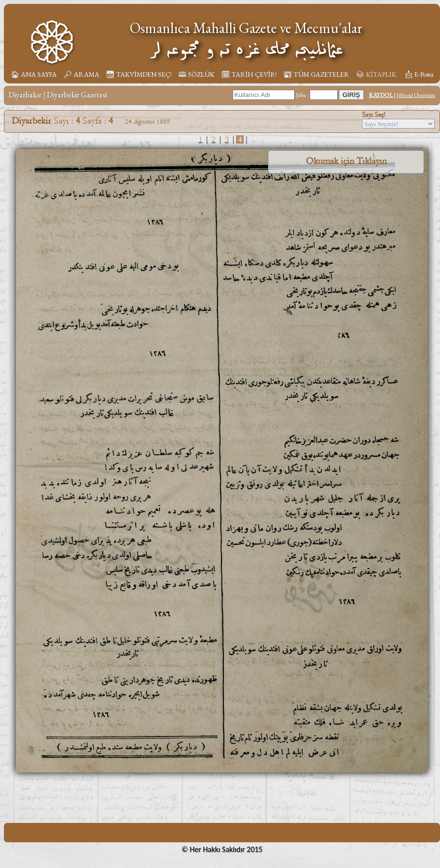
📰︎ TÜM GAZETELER (316, 74)
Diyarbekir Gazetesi (77, 95)
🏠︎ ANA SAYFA (34, 74)
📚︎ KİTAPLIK (376, 74)
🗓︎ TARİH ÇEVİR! (249, 74)
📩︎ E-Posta (419, 74)
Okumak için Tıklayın (346, 161)
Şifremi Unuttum (416, 95)
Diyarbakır (25, 95)
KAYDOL (381, 95)
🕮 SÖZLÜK (196, 74)
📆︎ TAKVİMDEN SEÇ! (139, 74)
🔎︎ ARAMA (81, 74)
